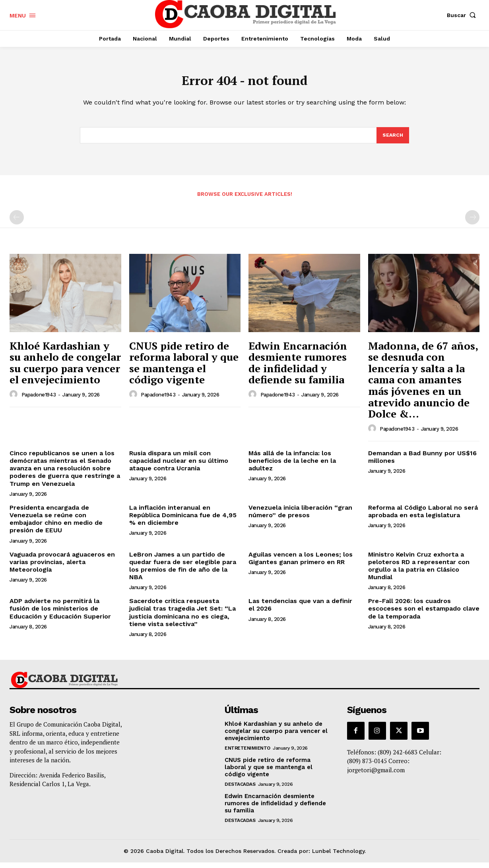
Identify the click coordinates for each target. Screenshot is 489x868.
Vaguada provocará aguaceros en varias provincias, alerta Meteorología (62, 567)
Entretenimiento (247, 754)
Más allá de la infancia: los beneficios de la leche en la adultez (292, 466)
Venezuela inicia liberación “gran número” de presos (300, 517)
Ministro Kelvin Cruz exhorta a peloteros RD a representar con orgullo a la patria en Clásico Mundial (419, 571)
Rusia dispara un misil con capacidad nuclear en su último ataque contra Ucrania (179, 466)
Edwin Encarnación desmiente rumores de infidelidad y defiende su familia (298, 368)
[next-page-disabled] (472, 223)
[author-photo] (15, 400)
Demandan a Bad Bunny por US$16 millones (422, 462)
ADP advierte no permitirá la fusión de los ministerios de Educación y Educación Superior (60, 614)
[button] (463, 15)
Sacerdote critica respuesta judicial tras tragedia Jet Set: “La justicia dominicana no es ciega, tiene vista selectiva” (182, 618)
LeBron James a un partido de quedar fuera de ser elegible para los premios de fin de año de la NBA (183, 571)
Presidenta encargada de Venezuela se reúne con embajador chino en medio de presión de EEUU (56, 525)
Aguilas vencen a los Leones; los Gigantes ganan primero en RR (301, 563)
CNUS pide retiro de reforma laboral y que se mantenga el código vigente (184, 368)
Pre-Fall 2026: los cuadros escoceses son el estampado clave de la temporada (424, 614)
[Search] (392, 140)
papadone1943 (39, 400)
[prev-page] (17, 223)
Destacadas (240, 790)
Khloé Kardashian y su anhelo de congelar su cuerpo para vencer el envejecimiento (65, 368)
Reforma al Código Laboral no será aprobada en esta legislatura (423, 517)
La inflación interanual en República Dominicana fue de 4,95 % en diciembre (183, 521)
